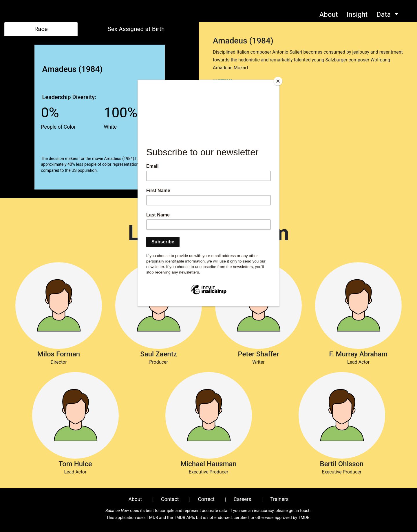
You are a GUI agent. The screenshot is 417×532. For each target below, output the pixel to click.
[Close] (278, 81)
